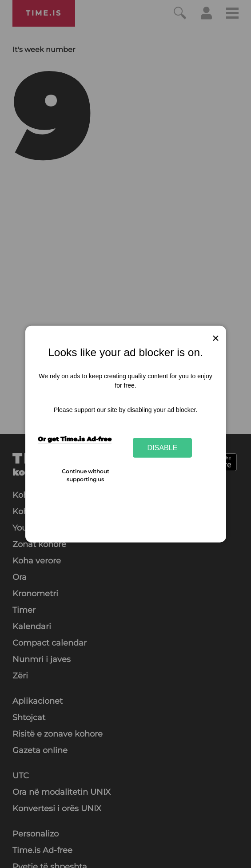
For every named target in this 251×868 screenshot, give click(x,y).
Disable (163, 448)
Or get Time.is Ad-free (75, 439)
